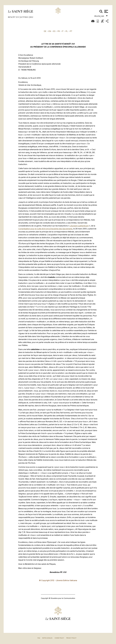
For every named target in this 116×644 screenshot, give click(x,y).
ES (54, 31)
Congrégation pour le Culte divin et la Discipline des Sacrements (45, 229)
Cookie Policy (59, 638)
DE (45, 31)
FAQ (39, 638)
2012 (31, 17)
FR (59, 31)
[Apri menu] (106, 11)
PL (67, 31)
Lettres (24, 17)
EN (50, 31)
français (99, 17)
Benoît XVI (14, 17)
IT (63, 31)
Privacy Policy (71, 638)
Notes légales (47, 638)
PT (71, 31)
